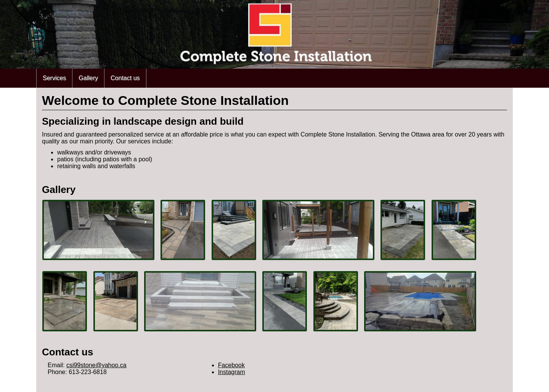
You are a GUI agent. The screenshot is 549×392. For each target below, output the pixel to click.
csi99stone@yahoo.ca (96, 365)
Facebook (231, 365)
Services (54, 78)
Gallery (88, 78)
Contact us (125, 78)
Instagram (232, 372)
